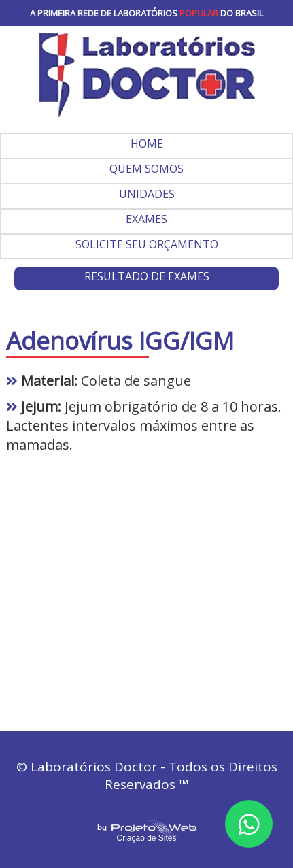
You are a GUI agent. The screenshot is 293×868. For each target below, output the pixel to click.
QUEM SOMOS (146, 169)
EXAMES (146, 219)
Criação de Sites (146, 838)
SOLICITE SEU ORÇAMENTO (147, 244)
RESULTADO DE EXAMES (147, 276)
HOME (147, 144)
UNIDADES (147, 194)
